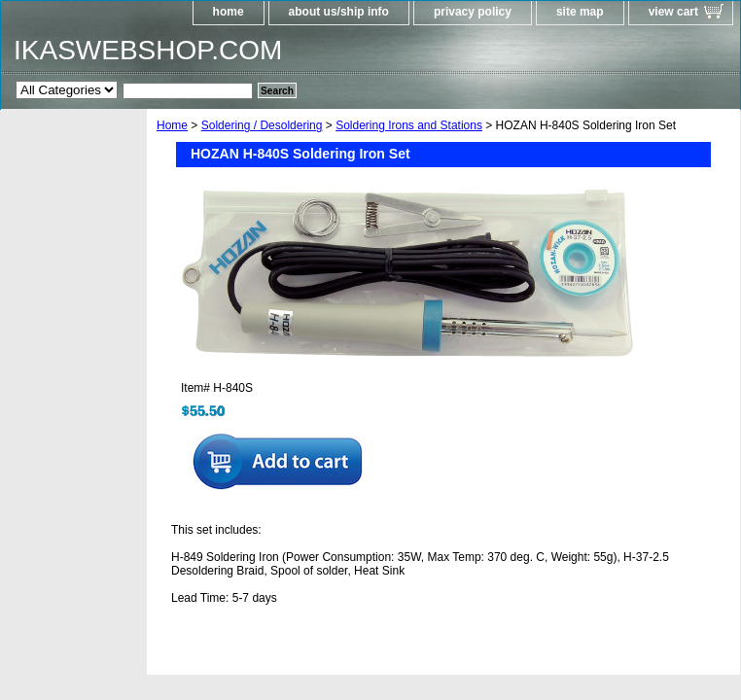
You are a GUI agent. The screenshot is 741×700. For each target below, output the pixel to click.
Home (172, 125)
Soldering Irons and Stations (409, 125)
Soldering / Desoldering (262, 125)
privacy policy (473, 12)
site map (580, 12)
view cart (673, 12)
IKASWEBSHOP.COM (148, 50)
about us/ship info (339, 12)
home (229, 12)
